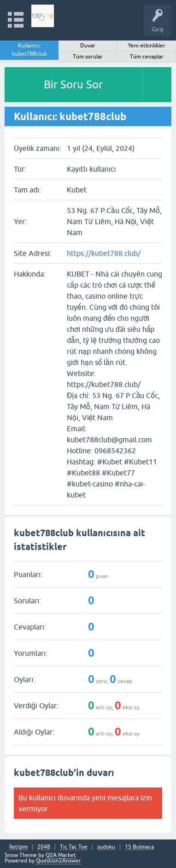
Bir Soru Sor (73, 84)
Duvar (88, 46)
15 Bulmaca (139, 847)
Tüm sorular (88, 57)
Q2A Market (61, 855)
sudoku (106, 847)
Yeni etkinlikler (147, 46)
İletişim (18, 847)
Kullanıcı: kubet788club (29, 50)
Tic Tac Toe (74, 847)
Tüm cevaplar (147, 57)
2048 (44, 847)
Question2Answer (59, 861)
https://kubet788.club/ (104, 253)
